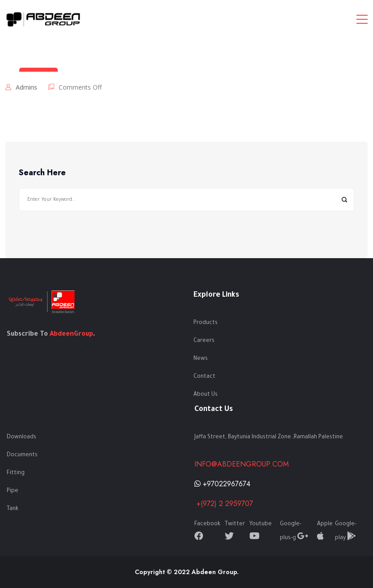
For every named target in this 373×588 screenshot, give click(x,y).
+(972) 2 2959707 (224, 504)
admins (26, 87)
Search (344, 200)
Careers (204, 341)
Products (206, 323)
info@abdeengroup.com (242, 464)
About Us (206, 395)
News (201, 359)
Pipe (13, 491)
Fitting (16, 473)
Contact (204, 377)
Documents (22, 455)
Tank (13, 509)
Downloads (21, 437)
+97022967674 (222, 484)
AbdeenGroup (71, 335)
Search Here (42, 173)
